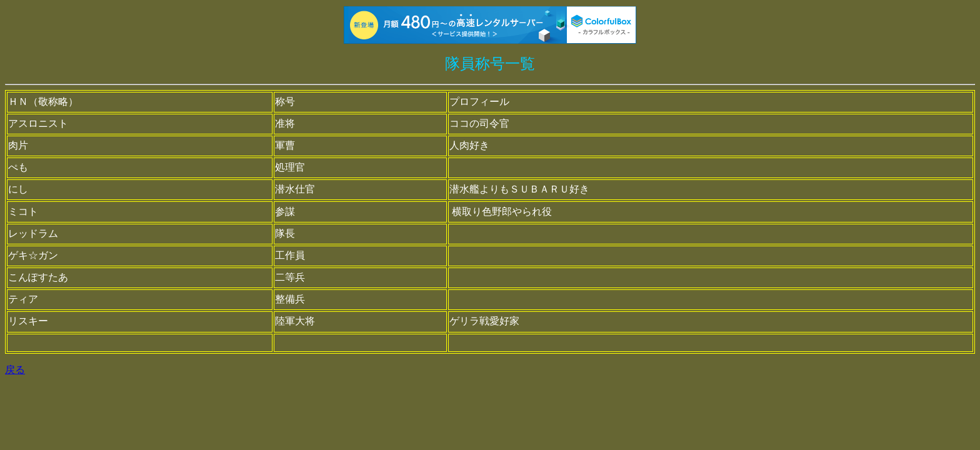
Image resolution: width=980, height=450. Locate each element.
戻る (15, 370)
